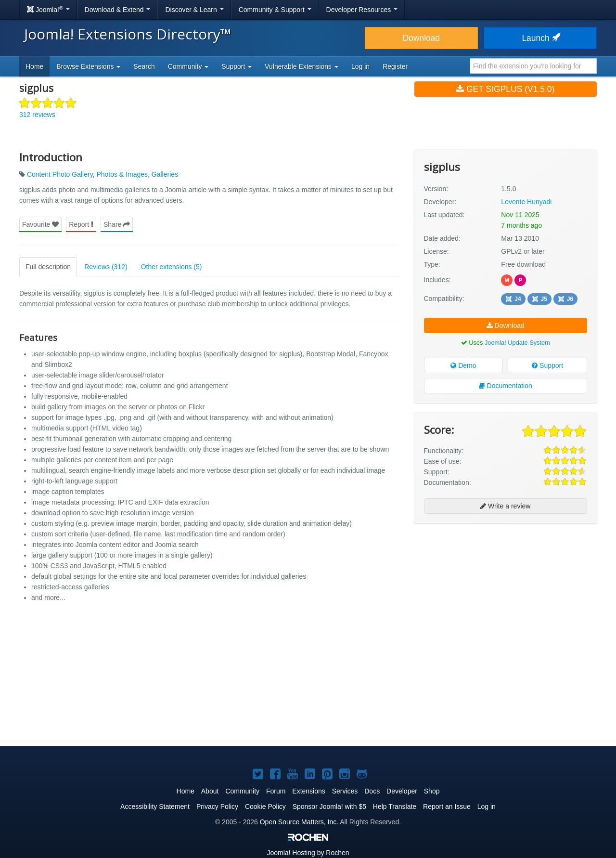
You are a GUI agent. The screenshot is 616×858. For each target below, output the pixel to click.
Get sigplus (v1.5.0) (505, 89)
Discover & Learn (194, 10)
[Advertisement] (506, 593)
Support (547, 365)
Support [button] (237, 66)
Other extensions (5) (172, 267)
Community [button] (188, 66)
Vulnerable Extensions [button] (302, 66)
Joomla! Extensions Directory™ (128, 34)
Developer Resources (362, 10)
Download (421, 38)
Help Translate (395, 806)
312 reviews (37, 115)
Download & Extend (118, 10)
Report (81, 224)
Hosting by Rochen (308, 853)
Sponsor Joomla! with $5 (329, 806)
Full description (48, 267)
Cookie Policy (265, 806)
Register (395, 66)
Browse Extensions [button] (88, 66)
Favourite (40, 224)
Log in (360, 66)
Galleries (165, 174)
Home (34, 66)
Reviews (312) (106, 267)
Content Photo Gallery (60, 174)
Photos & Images (122, 174)
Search (144, 66)
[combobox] (533, 66)
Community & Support (275, 10)
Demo (463, 365)
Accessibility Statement (155, 806)
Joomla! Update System (517, 343)
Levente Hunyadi (526, 202)
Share (117, 224)
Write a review (505, 506)
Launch (540, 38)
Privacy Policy (217, 806)
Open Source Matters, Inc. (299, 822)
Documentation (506, 386)
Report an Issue (447, 806)
